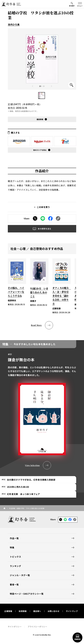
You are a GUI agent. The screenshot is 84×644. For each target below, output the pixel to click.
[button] (42, 96)
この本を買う (43, 207)
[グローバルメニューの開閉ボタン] (80, 4)
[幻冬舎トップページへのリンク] (11, 4)
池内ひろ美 (14, 24)
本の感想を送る (44, 229)
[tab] (38, 480)
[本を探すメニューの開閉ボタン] (72, 4)
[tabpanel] (42, 405)
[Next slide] (51, 86)
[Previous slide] (33, 86)
